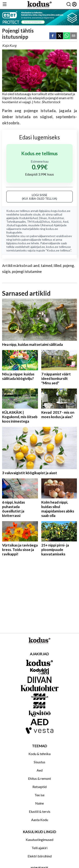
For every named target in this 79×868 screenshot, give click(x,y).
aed (36, 266)
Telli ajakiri (39, 848)
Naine (39, 803)
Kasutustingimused (39, 840)
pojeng (68, 266)
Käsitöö (56, 222)
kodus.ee (64, 211)
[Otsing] (69, 5)
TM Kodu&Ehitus (38, 222)
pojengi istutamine (27, 271)
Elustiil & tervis (40, 811)
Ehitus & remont (39, 778)
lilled (58, 266)
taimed (47, 266)
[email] (74, 36)
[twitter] (60, 36)
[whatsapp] (67, 36)
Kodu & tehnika (39, 754)
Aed (66, 222)
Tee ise (39, 795)
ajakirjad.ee (38, 247)
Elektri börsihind (40, 856)
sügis (6, 271)
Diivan (43, 218)
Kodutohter (56, 218)
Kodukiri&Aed (28, 218)
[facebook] (53, 36)
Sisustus (39, 762)
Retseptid (39, 787)
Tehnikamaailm (16, 222)
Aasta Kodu (40, 820)
